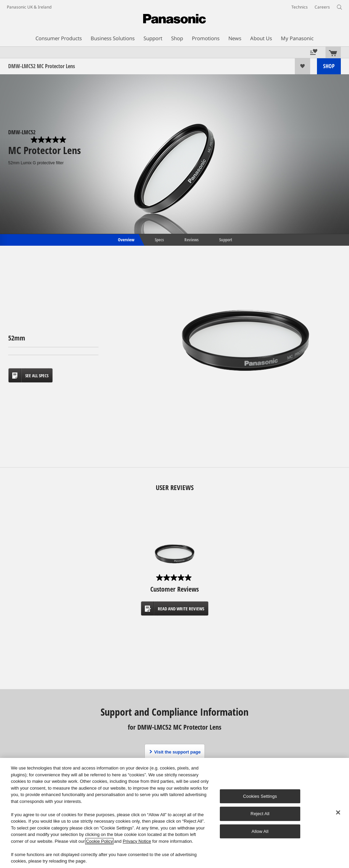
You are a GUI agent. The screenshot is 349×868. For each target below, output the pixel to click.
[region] (174, 813)
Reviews (192, 239)
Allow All (260, 831)
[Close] (338, 812)
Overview (126, 239)
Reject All (260, 814)
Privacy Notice (137, 841)
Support (226, 239)
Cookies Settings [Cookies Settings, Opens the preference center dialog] (260, 796)
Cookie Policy (99, 841)
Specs (159, 239)
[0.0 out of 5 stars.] (49, 140)
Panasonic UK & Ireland (29, 7)
